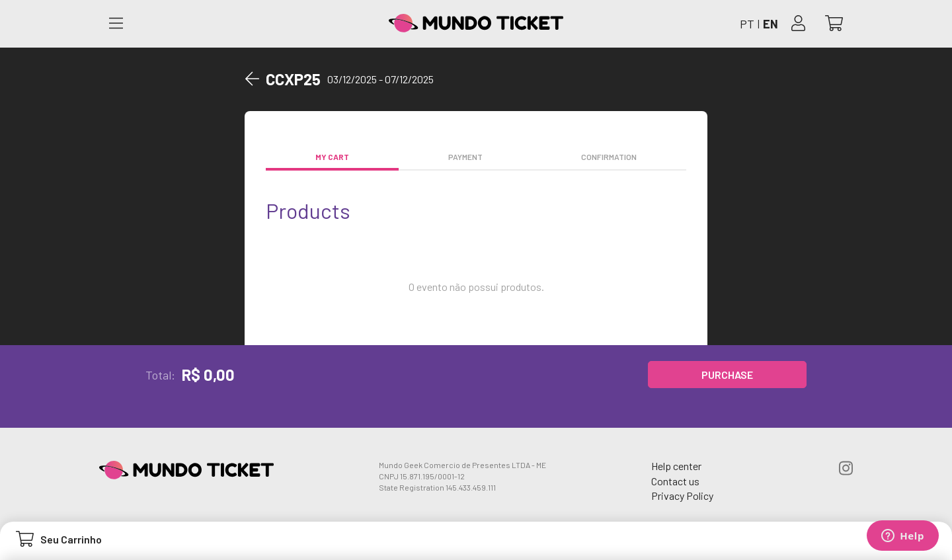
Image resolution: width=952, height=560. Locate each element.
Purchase (727, 375)
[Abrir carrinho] (834, 24)
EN (771, 24)
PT (747, 24)
